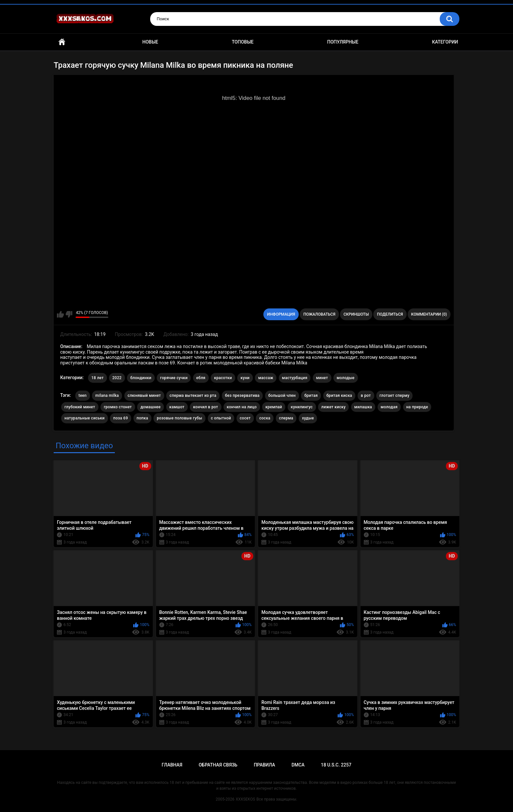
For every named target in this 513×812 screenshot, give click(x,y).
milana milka (107, 396)
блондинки (141, 378)
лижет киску (333, 407)
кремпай (274, 407)
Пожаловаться (319, 314)
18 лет (97, 378)
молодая (389, 407)
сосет (245, 418)
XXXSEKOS (246, 799)
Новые (150, 42)
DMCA (298, 765)
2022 (117, 378)
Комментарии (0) (429, 314)
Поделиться (390, 314)
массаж (266, 378)
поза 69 (121, 418)
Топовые (243, 42)
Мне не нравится (69, 314)
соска (265, 418)
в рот (366, 396)
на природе (417, 407)
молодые (346, 378)
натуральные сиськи (85, 418)
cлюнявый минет (144, 396)
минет (322, 378)
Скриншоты (356, 314)
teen (83, 396)
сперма (286, 418)
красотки (223, 378)
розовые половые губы (179, 418)
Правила (265, 765)
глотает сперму (394, 396)
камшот (177, 407)
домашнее (150, 407)
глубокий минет (80, 407)
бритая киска (339, 396)
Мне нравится (60, 314)
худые (308, 418)
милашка (363, 407)
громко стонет (118, 407)
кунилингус (302, 407)
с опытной (221, 418)
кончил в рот (205, 407)
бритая (311, 396)
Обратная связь (218, 765)
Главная (62, 42)
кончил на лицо (242, 407)
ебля (201, 378)
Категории (445, 42)
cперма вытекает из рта (193, 396)
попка (142, 418)
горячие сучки (174, 378)
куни (245, 378)
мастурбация (295, 378)
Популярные (343, 42)
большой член (282, 396)
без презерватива (242, 396)
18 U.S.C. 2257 (336, 765)
